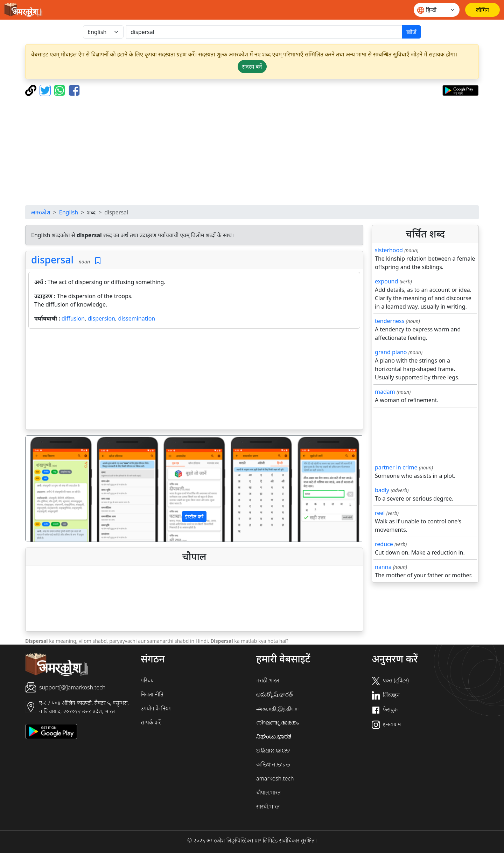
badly (382, 490)
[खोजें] (264, 32)
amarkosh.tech (275, 778)
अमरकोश (41, 212)
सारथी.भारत (268, 806)
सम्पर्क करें (151, 722)
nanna (383, 567)
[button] (51, 489)
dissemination (136, 318)
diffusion (73, 318)
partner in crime (396, 467)
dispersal (52, 260)
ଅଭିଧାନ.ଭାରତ (273, 750)
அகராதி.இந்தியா (278, 708)
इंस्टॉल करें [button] (194, 517)
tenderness (390, 321)
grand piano (391, 352)
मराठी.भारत (268, 680)
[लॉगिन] (482, 10)
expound (386, 281)
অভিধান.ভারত (273, 764)
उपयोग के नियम (156, 708)
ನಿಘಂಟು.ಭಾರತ (274, 736)
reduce (384, 544)
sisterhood (389, 250)
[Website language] (437, 10)
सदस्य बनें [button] (252, 67)
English (69, 212)
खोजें (411, 32)
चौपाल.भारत (268, 792)
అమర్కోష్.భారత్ (274, 694)
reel (380, 513)
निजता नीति (152, 694)
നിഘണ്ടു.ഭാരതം (278, 722)
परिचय (147, 680)
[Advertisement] (252, 151)
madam (385, 392)
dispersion (101, 318)
